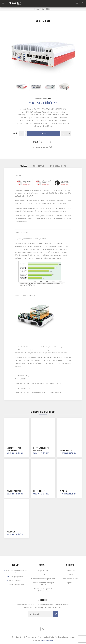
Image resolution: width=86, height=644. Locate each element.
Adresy (70, 575)
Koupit (44, 134)
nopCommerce (48, 640)
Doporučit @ (69, 134)
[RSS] (43, 629)
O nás (43, 575)
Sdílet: (35, 142)
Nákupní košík (78, 2)
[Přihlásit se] (40, 614)
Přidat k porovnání (63, 134)
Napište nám (43, 570)
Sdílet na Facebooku (46, 142)
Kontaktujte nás (58, 166)
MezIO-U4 (63, 491)
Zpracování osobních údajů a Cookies (43, 584)
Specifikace (39, 166)
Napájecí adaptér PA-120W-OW (14, 449)
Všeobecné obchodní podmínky (43, 579)
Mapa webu (70, 583)
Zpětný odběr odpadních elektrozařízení (43, 590)
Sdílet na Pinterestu (51, 142)
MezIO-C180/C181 (66, 451)
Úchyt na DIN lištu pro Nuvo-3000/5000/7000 (41, 451)
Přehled (23, 166)
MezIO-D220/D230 (14, 491)
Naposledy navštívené (70, 579)
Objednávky (70, 570)
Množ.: (15, 134)
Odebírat (56, 614)
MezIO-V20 (11, 532)
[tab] (23, 166)
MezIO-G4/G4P (39, 491)
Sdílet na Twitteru (42, 142)
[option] (22, 86)
